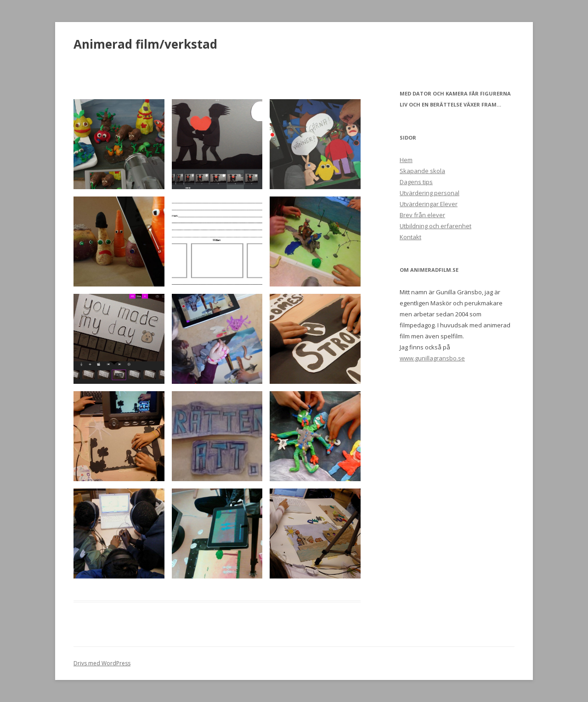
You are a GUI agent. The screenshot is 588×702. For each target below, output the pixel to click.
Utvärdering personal (430, 193)
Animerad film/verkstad (145, 44)
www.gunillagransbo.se (432, 358)
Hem (406, 160)
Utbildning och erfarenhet (435, 226)
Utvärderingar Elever (429, 204)
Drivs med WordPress (102, 663)
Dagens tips (416, 182)
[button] (119, 144)
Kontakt (410, 237)
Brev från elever (422, 215)
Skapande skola (422, 171)
